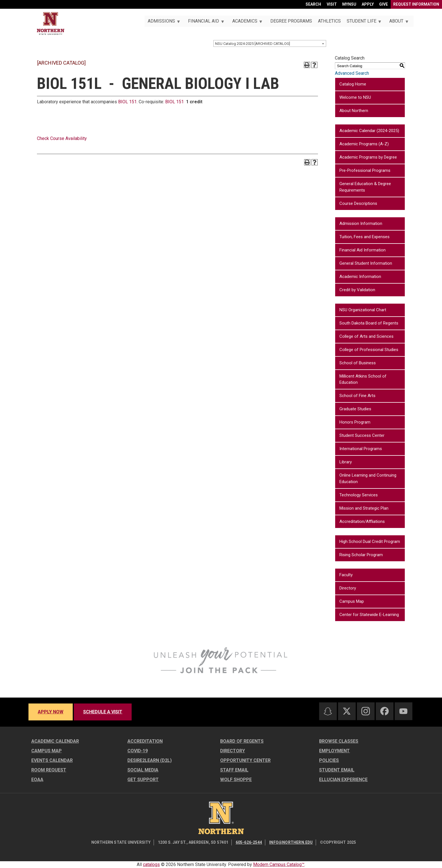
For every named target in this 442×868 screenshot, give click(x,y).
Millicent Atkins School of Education (363, 379)
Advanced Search (352, 73)
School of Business (358, 363)
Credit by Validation (357, 290)
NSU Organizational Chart (363, 310)
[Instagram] (366, 711)
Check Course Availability (62, 138)
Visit (332, 4)
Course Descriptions (358, 203)
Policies (329, 760)
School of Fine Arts (357, 396)
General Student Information (366, 263)
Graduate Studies (355, 409)
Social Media (143, 770)
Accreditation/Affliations (362, 521)
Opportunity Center (245, 760)
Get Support (143, 780)
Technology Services (359, 495)
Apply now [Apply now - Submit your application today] (51, 712)
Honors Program (355, 422)
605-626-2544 (249, 842)
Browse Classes (339, 741)
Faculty (346, 575)
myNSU (349, 4)
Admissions (162, 23)
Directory (348, 588)
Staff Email (234, 770)
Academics (246, 23)
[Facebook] (384, 711)
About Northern (354, 111)
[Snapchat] (328, 711)
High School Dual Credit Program (370, 542)
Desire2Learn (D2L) (150, 760)
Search (313, 4)
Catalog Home (353, 84)
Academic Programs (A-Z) (364, 144)
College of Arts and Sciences (366, 336)
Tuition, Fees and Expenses (364, 237)
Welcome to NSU (355, 97)
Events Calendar (52, 760)
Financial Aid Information (363, 250)
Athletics (329, 21)
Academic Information (360, 277)
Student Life (363, 23)
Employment (334, 751)
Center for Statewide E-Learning (369, 615)
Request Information (416, 4)
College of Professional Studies (369, 350)
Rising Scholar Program (361, 555)
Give (384, 4)
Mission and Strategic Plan (364, 508)
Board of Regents (242, 741)
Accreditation (145, 741)
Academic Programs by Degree (368, 157)
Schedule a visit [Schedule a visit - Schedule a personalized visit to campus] (103, 712)
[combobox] (270, 43)
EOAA (37, 780)
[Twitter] (347, 711)
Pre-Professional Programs (365, 170)
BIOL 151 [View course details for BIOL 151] (127, 102)
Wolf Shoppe (236, 780)
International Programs (361, 449)
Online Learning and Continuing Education (368, 478)
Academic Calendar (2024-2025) (369, 131)
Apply (368, 4)
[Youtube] (403, 711)
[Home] (51, 24)
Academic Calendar (55, 741)
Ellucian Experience (343, 780)
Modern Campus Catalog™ (279, 864)
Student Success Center (362, 435)
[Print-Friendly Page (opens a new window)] (307, 65)
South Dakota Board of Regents (369, 323)
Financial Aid (205, 23)
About (398, 23)
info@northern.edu (291, 842)
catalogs (151, 864)
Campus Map (352, 601)
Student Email (337, 770)
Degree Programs (291, 21)
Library (346, 462)
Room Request (49, 770)
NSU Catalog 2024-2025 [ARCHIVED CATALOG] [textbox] (253, 44)
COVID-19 (138, 751)
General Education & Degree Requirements (365, 187)
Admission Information (361, 223)
